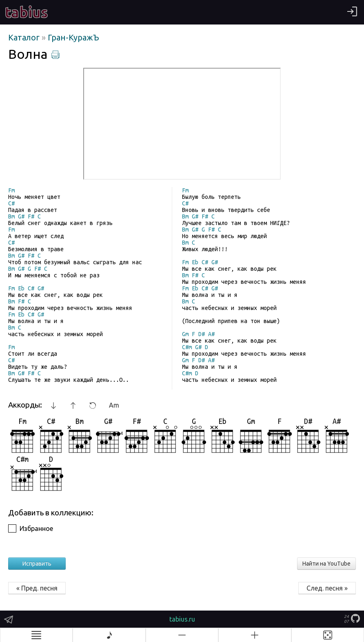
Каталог (25, 37)
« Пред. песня (37, 588)
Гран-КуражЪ (73, 37)
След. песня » (327, 588)
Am (114, 405)
